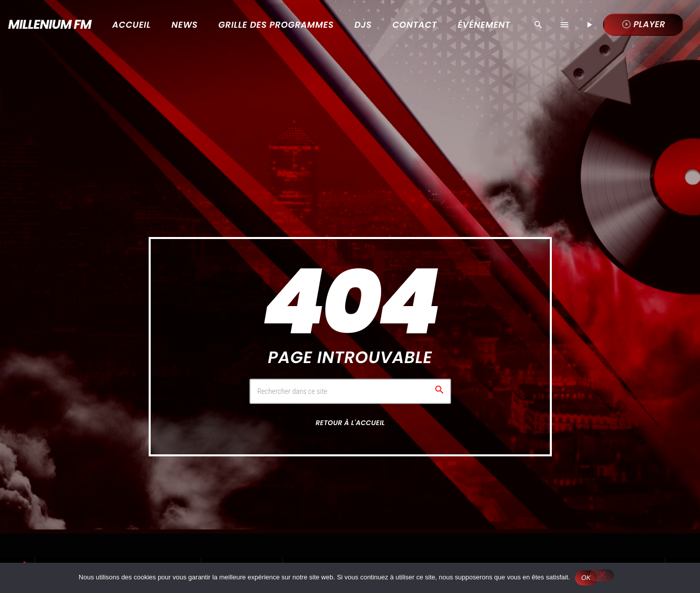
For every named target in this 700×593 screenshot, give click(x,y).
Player (643, 24)
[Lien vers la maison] (46, 25)
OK (586, 578)
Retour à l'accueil (350, 423)
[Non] (602, 575)
